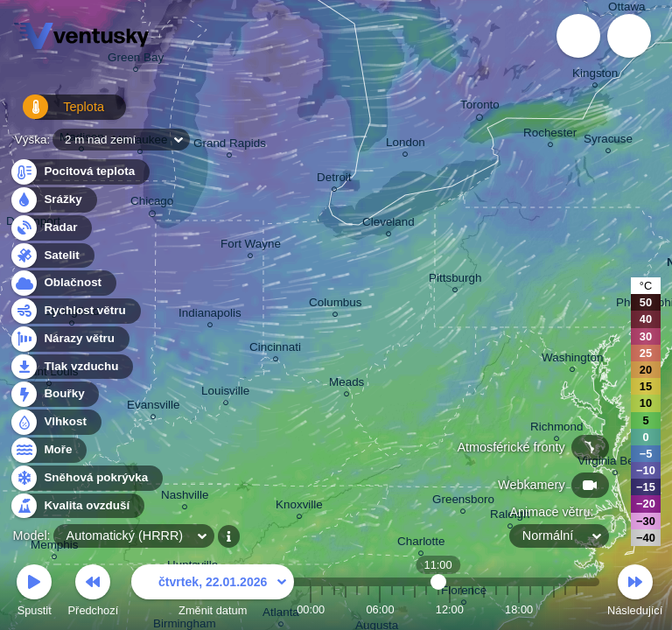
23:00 (577, 609)
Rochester (550, 135)
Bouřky (54, 394)
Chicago (152, 204)
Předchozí (94, 593)
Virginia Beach (615, 463)
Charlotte (421, 544)
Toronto (480, 108)
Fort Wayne (251, 246)
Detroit (334, 180)
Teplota (54, 113)
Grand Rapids (230, 146)
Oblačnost (63, 283)
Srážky (53, 200)
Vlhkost (55, 422)
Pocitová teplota (79, 172)
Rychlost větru (75, 311)
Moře (48, 450)
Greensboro (463, 502)
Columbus (336, 305)
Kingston (595, 76)
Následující (635, 593)
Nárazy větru (69, 339)
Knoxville (299, 507)
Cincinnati (275, 350)
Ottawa (627, 9)
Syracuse (608, 141)
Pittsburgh (455, 280)
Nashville (185, 497)
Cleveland (388, 224)
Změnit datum (213, 593)
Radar (51, 228)
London (406, 145)
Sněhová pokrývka (86, 478)
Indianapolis (210, 315)
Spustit (34, 593)
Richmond (557, 429)
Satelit (52, 256)
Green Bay (136, 60)
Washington (572, 360)
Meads (346, 385)
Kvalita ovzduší (77, 506)
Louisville (225, 393)
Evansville (154, 407)
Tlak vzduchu (71, 367)
